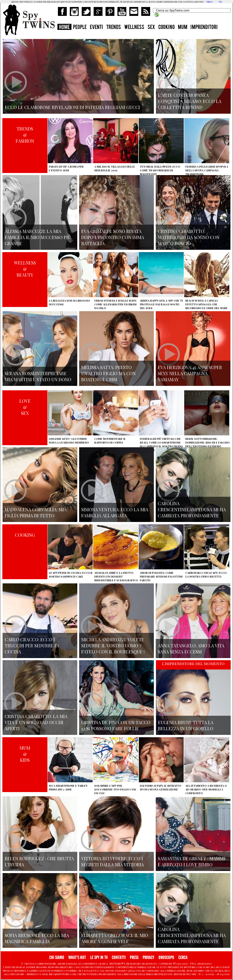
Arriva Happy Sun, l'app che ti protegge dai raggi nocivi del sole (161, 304)
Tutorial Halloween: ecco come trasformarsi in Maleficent (160, 170)
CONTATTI (119, 957)
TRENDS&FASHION (25, 135)
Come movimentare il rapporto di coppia (110, 441)
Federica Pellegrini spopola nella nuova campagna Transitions (207, 170)
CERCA (183, 957)
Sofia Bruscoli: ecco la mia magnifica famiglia (37, 938)
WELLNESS (134, 28)
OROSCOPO (166, 957)
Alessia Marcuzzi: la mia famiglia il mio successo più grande (38, 237)
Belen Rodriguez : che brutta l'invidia (39, 861)
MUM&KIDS (25, 754)
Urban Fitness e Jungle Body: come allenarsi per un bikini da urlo (116, 304)
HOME (64, 28)
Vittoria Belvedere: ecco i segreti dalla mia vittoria (113, 861)
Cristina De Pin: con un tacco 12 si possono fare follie (116, 725)
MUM (183, 28)
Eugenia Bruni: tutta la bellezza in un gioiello (186, 725)
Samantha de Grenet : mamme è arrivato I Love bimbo (192, 861)
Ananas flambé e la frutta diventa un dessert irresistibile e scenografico (116, 576)
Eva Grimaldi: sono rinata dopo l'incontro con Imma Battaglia (113, 237)
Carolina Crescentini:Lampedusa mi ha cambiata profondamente (192, 509)
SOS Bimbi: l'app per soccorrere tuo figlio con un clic (115, 789)
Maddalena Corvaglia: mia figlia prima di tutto (36, 512)
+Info (209, 2)
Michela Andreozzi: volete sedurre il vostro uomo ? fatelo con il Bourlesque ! (113, 645)
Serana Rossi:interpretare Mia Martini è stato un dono (38, 376)
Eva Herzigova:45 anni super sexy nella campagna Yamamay (190, 373)
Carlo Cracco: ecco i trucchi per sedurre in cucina (32, 645)
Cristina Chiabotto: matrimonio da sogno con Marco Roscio (189, 237)
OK (220, 2)
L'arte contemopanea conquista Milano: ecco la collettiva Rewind (190, 101)
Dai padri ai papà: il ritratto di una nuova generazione (161, 788)
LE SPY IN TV (99, 957)
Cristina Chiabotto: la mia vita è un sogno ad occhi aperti (36, 722)
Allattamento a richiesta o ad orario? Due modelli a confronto (206, 789)
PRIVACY (148, 957)
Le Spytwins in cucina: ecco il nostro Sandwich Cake (71, 575)
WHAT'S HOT (77, 957)
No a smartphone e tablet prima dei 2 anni (68, 788)
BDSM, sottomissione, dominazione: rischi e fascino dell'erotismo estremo (207, 442)
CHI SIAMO (57, 957)
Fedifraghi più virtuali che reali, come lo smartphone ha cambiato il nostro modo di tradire (161, 444)
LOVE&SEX (25, 407)
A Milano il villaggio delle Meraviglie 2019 (115, 168)
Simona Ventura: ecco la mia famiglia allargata (115, 512)
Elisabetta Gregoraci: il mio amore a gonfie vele (115, 938)
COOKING (166, 28)
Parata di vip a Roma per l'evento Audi (66, 168)
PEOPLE (80, 28)
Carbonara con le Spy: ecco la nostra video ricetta (206, 575)
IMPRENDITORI (204, 28)
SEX (151, 28)
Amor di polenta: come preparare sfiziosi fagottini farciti (161, 576)
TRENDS (114, 28)
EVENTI (96, 28)
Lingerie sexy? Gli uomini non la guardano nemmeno (69, 441)
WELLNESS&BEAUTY (25, 269)
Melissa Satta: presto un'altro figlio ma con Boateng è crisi (108, 373)
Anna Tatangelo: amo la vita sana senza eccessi (191, 649)
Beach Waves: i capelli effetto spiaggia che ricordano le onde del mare (207, 304)
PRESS (134, 957)
